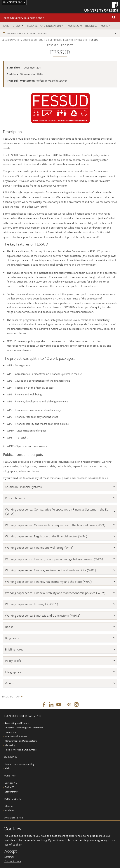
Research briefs (15, 498)
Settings (9, 857)
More (104, 26)
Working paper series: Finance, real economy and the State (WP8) (49, 582)
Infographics (13, 672)
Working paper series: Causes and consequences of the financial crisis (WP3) (56, 525)
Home (6, 26)
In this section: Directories (27, 33)
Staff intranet (12, 792)
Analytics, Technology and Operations (24, 727)
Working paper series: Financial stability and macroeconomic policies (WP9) (56, 593)
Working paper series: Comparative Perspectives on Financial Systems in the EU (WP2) (57, 511)
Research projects (75, 40)
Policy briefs (13, 661)
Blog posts (12, 638)
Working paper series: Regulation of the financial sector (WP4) (47, 536)
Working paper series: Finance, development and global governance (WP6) (54, 559)
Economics (10, 732)
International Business (16, 736)
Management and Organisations (21, 741)
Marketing (10, 745)
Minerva (9, 806)
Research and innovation (44, 26)
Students (9, 810)
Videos (9, 683)
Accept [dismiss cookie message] (11, 851)
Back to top (11, 696)
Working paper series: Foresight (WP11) (32, 604)
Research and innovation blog (20, 764)
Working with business (82, 26)
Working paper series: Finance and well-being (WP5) (40, 547)
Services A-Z (11, 783)
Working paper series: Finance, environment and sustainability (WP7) (51, 570)
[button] (114, 18)
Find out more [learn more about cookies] (13, 861)
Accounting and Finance (17, 723)
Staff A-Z (9, 787)
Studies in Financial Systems (23, 487)
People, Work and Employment (21, 750)
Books (9, 627)
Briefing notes (14, 649)
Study (17, 26)
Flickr (8, 768)
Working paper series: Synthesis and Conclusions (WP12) (43, 615)
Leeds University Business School (24, 18)
